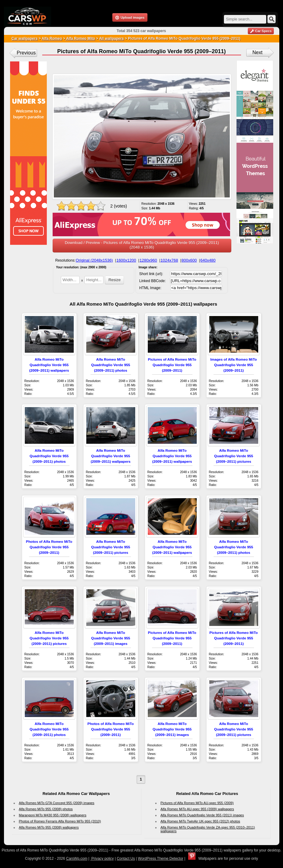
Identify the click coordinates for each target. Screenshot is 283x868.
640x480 (208, 260)
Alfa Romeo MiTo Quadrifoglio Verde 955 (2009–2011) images (111, 638)
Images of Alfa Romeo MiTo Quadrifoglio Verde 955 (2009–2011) (234, 365)
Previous (26, 53)
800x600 (189, 260)
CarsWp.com (77, 859)
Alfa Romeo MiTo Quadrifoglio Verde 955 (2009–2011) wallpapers (49, 365)
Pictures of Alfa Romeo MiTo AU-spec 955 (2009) (197, 803)
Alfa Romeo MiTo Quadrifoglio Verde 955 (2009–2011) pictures (234, 456)
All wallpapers (112, 39)
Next (257, 52)
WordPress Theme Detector (161, 859)
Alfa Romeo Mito (80, 39)
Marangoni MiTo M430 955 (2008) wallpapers (53, 815)
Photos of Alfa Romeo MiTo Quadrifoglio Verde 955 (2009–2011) (49, 547)
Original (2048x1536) (94, 260)
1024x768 (169, 260)
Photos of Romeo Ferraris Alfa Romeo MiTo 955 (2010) (60, 821)
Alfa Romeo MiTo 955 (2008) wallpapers (49, 827)
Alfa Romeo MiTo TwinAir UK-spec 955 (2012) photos (200, 821)
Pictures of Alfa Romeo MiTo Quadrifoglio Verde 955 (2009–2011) (172, 365)
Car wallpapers (25, 39)
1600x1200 (126, 260)
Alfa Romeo (52, 39)
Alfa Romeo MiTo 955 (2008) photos (46, 809)
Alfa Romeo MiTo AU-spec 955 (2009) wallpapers (197, 809)
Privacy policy (102, 859)
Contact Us (126, 859)
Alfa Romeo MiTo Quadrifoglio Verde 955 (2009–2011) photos (111, 365)
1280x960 (148, 260)
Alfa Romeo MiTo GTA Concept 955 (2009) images (57, 803)
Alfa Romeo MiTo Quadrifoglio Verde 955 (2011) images (202, 815)
